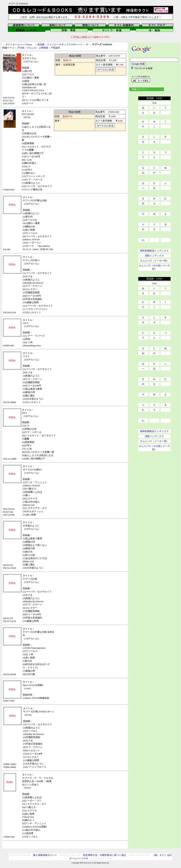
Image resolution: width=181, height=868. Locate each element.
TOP (154, 103)
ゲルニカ (32, 48)
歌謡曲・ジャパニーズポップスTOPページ (60, 44)
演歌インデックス (154, 256)
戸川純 (21, 48)
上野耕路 (43, 48)
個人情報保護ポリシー (45, 855)
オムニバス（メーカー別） (154, 261)
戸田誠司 (55, 48)
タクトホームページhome (19, 44)
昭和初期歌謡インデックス (154, 251)
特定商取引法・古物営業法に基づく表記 (105, 855)
